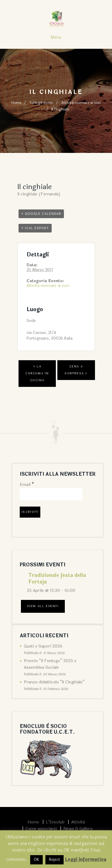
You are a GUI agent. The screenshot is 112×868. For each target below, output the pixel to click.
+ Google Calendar (41, 214)
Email (27, 485)
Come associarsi (41, 829)
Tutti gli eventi (41, 103)
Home (16, 103)
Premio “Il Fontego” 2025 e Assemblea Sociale (50, 664)
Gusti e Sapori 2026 (43, 646)
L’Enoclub (55, 822)
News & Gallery (78, 829)
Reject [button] (55, 860)
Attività (78, 822)
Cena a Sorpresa (76, 370)
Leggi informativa (86, 859)
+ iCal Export (35, 228)
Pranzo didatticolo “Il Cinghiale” (54, 682)
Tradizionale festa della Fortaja (57, 579)
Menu (56, 37)
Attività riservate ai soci (81, 103)
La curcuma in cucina (37, 373)
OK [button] (36, 860)
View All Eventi (43, 606)
